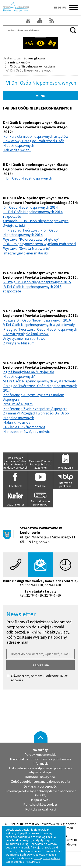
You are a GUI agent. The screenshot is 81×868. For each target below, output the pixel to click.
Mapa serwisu (41, 800)
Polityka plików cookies (40, 804)
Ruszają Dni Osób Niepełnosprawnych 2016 (37, 320)
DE (60, 8)
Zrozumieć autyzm (18, 404)
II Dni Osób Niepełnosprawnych (28, 178)
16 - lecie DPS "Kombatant (24, 427)
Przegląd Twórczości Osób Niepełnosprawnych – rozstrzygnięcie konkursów (40, 332)
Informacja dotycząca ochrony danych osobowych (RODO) (40, 793)
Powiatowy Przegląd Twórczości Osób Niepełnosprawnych (34, 143)
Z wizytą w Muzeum (19, 343)
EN (55, 8)
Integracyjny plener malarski (25, 253)
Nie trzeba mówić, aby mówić (26, 432)
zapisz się (41, 665)
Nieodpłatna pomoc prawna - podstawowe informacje (41, 761)
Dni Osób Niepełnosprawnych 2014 (30, 207)
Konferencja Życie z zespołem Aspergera (35, 409)
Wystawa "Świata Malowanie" (27, 248)
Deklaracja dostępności (41, 786)
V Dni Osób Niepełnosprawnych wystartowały (39, 325)
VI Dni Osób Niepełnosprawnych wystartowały (39, 381)
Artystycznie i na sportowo (24, 338)
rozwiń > (17, 680)
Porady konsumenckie (40, 755)
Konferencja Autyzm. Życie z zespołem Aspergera (34, 397)
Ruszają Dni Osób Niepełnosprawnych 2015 (37, 282)
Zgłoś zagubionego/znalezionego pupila (41, 782)
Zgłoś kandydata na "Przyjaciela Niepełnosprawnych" (29, 374)
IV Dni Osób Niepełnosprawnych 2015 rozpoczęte (32, 289)
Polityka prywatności (41, 809)
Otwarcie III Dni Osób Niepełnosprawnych (36, 221)
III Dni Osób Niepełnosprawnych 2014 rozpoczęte (33, 214)
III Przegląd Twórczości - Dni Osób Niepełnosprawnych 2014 (30, 232)
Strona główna (34, 58)
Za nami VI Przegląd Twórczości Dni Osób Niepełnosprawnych (36, 415)
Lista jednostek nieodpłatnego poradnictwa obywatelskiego (40, 770)
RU (64, 8)
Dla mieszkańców (17, 62)
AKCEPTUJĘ (33, 862)
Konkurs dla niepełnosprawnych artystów (36, 136)
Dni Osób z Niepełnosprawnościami (30, 66)
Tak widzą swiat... (17, 150)
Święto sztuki (14, 225)
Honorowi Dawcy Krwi (40, 777)
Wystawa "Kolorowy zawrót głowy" (31, 239)
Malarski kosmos (17, 422)
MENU (40, 96)
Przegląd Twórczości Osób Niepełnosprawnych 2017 (40, 388)
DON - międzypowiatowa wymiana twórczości (40, 244)
